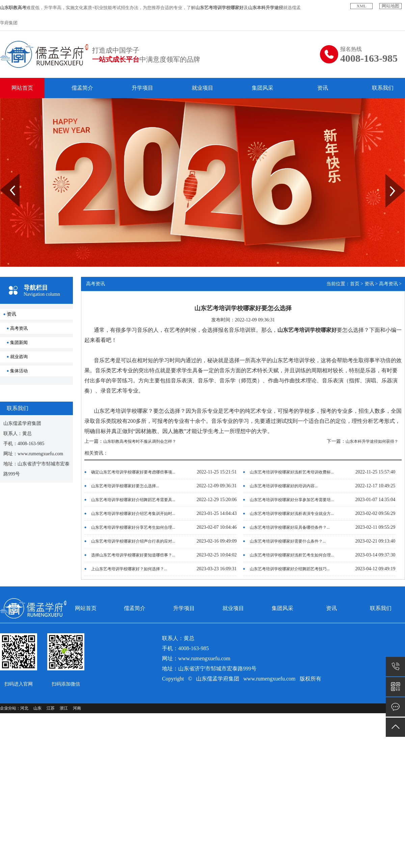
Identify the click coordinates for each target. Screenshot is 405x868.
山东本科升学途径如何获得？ (372, 441)
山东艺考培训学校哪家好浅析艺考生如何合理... (292, 555)
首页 (355, 284)
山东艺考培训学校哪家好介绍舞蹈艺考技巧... (290, 569)
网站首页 (22, 88)
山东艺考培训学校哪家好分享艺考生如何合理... (133, 527)
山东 (37, 708)
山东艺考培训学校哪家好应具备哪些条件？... (290, 527)
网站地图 (390, 6)
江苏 (51, 708)
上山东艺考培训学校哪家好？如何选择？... (129, 569)
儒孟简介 (82, 88)
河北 (24, 708)
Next (389, 176)
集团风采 (263, 88)
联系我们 (383, 88)
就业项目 (202, 88)
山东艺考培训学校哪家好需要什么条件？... (288, 541)
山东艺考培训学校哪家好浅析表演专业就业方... (292, 514)
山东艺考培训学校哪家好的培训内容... (284, 486)
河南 (77, 708)
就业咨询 (19, 357)
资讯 (323, 88)
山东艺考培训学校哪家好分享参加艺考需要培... (292, 500)
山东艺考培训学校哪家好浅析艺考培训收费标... (292, 472)
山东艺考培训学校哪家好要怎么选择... (125, 486)
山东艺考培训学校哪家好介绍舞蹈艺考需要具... (133, 500)
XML (362, 6)
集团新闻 (19, 342)
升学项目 (142, 88)
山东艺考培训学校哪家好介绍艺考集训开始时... (133, 514)
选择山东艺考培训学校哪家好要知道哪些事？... (133, 555)
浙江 (64, 708)
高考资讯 (19, 328)
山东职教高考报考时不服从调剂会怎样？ (140, 441)
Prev (4, 176)
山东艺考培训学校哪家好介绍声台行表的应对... (133, 541)
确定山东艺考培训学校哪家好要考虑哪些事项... (133, 472)
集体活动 (19, 371)
